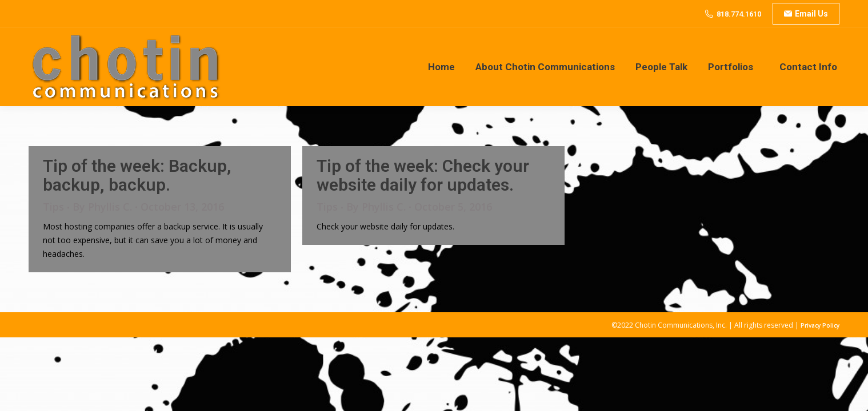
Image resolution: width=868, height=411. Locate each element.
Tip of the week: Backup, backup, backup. (137, 175)
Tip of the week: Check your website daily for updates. (423, 175)
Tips (53, 207)
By (102, 207)
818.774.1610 (739, 14)
